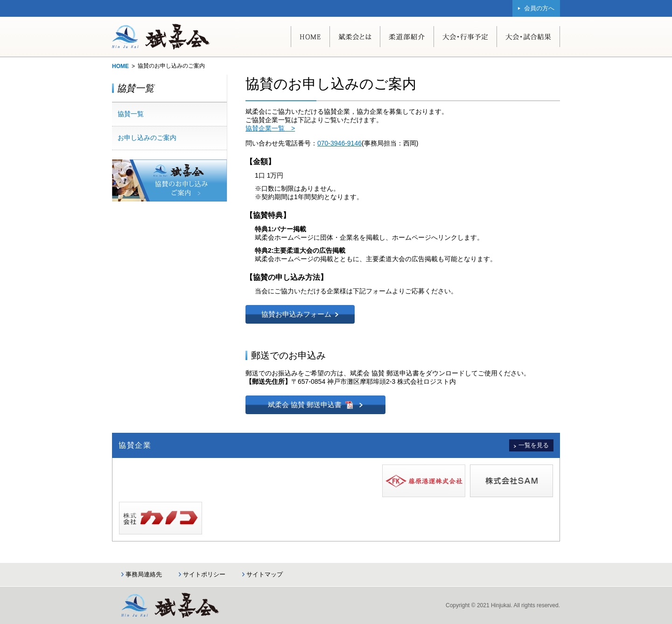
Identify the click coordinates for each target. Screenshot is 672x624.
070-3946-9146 (339, 143)
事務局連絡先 (144, 574)
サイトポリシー (204, 574)
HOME (120, 66)
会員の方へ (539, 8)
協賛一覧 (131, 114)
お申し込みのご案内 (147, 138)
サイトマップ (265, 574)
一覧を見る (534, 445)
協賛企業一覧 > (270, 128)
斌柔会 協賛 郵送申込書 (305, 405)
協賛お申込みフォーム (296, 314)
